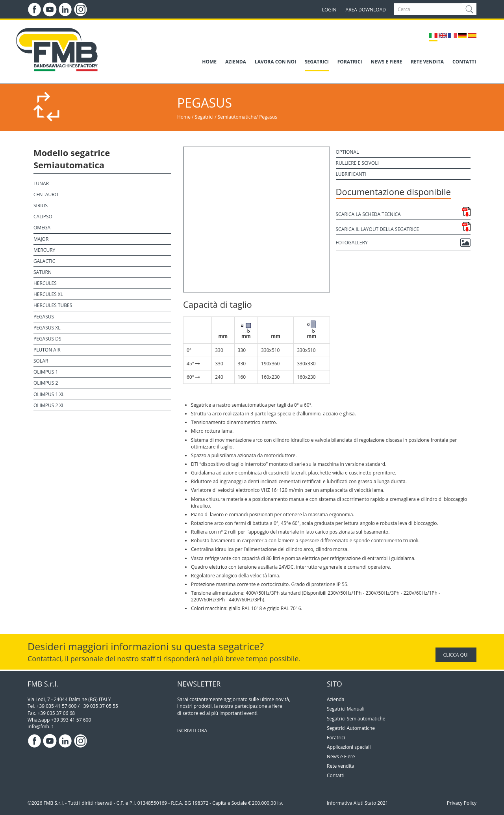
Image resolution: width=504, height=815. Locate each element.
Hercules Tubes (53, 305)
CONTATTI (464, 62)
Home (184, 117)
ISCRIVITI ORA (192, 730)
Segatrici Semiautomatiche (356, 719)
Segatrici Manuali (346, 709)
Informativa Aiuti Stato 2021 (358, 803)
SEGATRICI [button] (317, 62)
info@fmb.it (40, 727)
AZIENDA (236, 62)
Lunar (41, 183)
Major (41, 239)
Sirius (41, 206)
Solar (41, 361)
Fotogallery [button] (403, 243)
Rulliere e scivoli (357, 163)
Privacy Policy (462, 803)
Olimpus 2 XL (49, 405)
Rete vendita (341, 766)
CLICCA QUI (456, 655)
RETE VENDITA (427, 62)
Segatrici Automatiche (351, 728)
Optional (347, 152)
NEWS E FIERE (387, 62)
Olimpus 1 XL (49, 394)
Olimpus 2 (46, 383)
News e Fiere (341, 756)
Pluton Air (47, 350)
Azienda (335, 699)
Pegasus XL (47, 328)
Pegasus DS (47, 339)
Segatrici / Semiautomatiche (226, 117)
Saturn (43, 272)
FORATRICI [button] (350, 62)
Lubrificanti (351, 174)
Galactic (44, 261)
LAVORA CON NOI (275, 62)
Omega (42, 228)
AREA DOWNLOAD (366, 10)
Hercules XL (48, 294)
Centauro (46, 194)
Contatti (336, 775)
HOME (209, 62)
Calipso (43, 217)
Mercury (44, 250)
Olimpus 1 (46, 372)
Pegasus (268, 117)
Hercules (45, 283)
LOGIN (329, 10)
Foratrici (336, 738)
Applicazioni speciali (349, 747)
